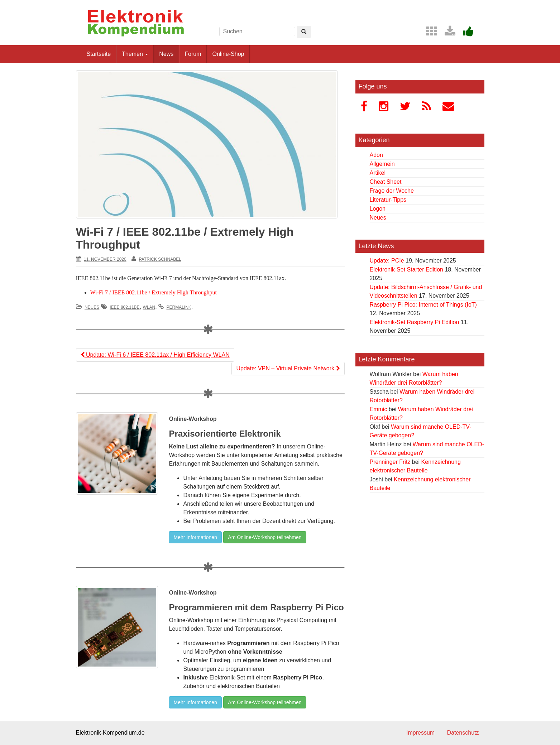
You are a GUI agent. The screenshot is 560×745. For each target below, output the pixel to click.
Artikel (378, 173)
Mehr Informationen (195, 537)
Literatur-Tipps (388, 200)
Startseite (99, 54)
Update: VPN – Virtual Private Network (288, 368)
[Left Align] (304, 32)
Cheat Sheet (386, 182)
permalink (179, 307)
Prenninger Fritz (390, 462)
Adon (376, 155)
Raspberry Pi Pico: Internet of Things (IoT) (423, 305)
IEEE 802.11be (125, 307)
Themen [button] (135, 54)
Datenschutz (463, 733)
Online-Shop (228, 54)
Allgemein (382, 164)
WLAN (149, 307)
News (166, 54)
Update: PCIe (387, 261)
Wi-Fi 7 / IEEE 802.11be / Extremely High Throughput (154, 292)
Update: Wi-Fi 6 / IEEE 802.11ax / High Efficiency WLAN (155, 355)
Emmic (379, 409)
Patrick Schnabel (160, 259)
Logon (378, 209)
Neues (92, 307)
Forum (193, 54)
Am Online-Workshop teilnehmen (265, 537)
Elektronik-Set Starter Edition (406, 270)
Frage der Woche (392, 191)
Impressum (420, 733)
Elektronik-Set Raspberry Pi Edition (415, 322)
